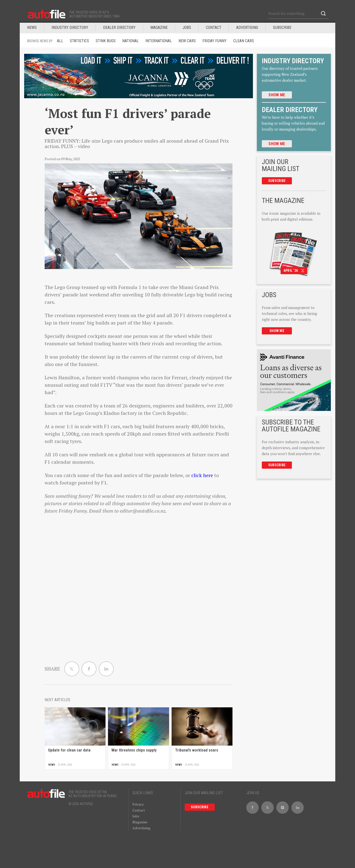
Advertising (247, 28)
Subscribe (282, 28)
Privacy (138, 804)
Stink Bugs (106, 41)
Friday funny (214, 41)
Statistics (79, 41)
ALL (60, 41)
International (159, 41)
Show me (277, 95)
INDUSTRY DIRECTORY (70, 28)
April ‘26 (294, 270)
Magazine (140, 822)
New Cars (187, 41)
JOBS (187, 28)
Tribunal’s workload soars (197, 750)
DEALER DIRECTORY (119, 28)
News (32, 28)
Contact (214, 28)
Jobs (136, 816)
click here (202, 475)
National (131, 41)
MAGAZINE (159, 28)
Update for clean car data (69, 750)
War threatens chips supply (134, 750)
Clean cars (244, 41)
